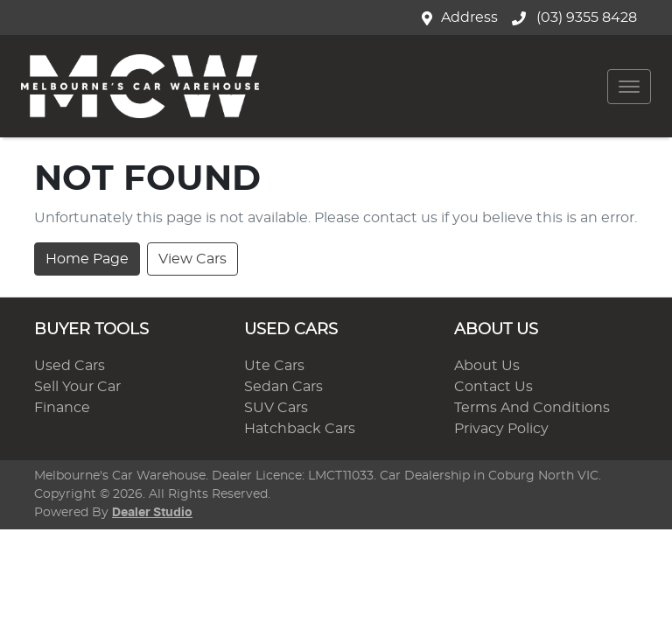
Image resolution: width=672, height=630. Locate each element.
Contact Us (493, 387)
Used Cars (70, 366)
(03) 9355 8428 (585, 17)
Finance (62, 408)
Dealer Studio (152, 513)
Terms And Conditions (532, 408)
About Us (487, 366)
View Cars (192, 259)
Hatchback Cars (300, 429)
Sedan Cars (283, 387)
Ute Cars (274, 366)
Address (469, 17)
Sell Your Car (77, 387)
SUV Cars (276, 408)
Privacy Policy (501, 429)
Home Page (87, 259)
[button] (629, 87)
